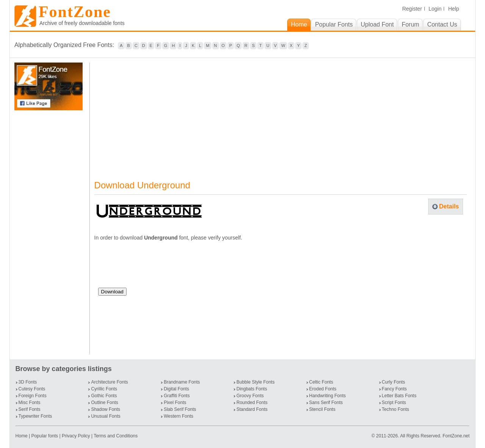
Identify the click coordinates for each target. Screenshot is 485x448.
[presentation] (156, 267)
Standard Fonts (252, 409)
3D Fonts (28, 382)
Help (454, 9)
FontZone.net (456, 436)
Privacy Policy (76, 436)
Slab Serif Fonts (180, 409)
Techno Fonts (396, 409)
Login (435, 9)
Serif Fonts (30, 409)
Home (22, 436)
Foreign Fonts (33, 396)
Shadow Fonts (106, 409)
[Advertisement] (50, 232)
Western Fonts (178, 416)
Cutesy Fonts (32, 389)
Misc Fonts (30, 403)
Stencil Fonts (322, 409)
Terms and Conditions (116, 436)
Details (449, 206)
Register (412, 9)
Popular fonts (45, 436)
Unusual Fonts (106, 416)
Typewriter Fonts (35, 416)
